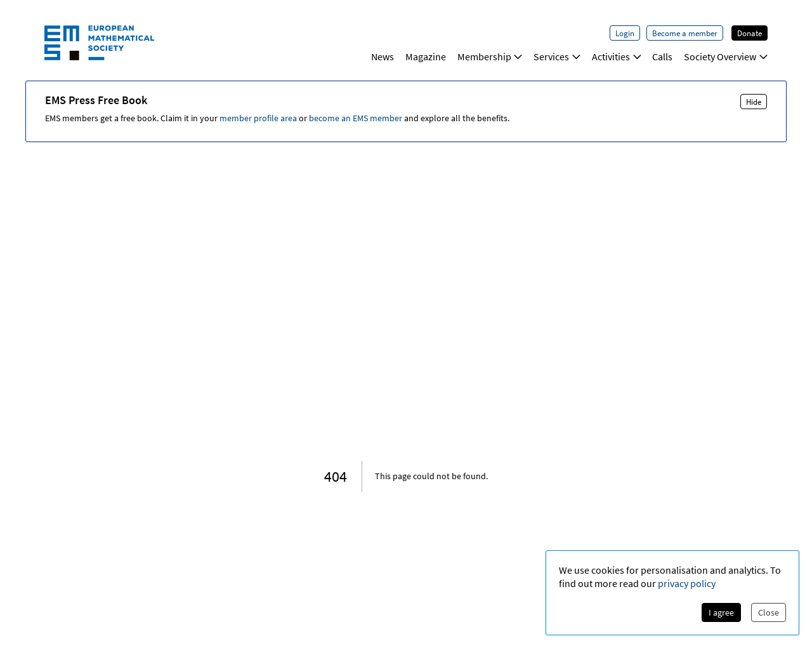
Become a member (685, 33)
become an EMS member (356, 118)
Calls (662, 56)
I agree (721, 612)
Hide (754, 102)
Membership (490, 56)
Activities (617, 56)
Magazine (426, 56)
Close (769, 612)
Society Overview (726, 56)
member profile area (258, 118)
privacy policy (687, 583)
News (383, 56)
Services (557, 56)
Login (625, 33)
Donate (750, 33)
